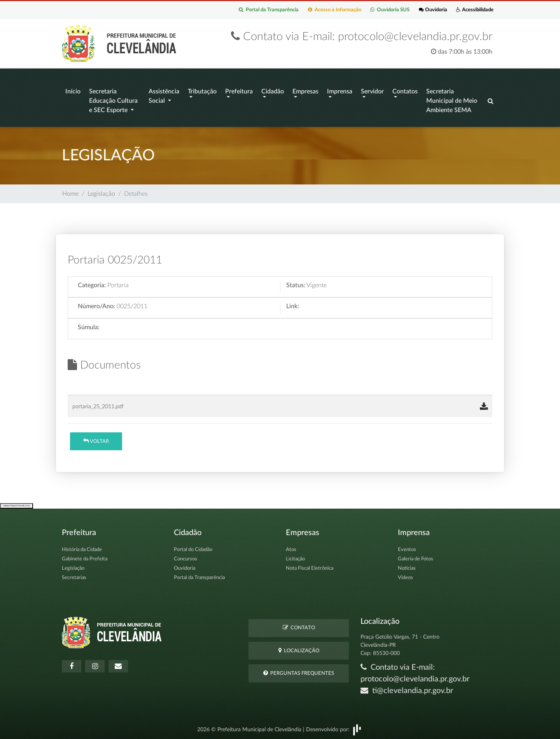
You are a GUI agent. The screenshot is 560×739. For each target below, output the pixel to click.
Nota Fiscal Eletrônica (310, 566)
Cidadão (273, 91)
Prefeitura (239, 91)
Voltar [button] (96, 439)
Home (70, 191)
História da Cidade (82, 547)
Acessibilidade (472, 10)
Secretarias (74, 575)
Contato (299, 626)
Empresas (305, 91)
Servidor (372, 91)
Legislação (101, 191)
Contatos (405, 91)
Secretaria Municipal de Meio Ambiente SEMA (452, 100)
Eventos (407, 547)
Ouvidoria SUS (376, 10)
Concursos (185, 557)
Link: (293, 304)
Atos (291, 547)
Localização (299, 648)
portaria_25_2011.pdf (98, 404)
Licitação (295, 557)
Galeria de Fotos (416, 557)
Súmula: (89, 325)
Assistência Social (164, 96)
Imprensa (340, 91)
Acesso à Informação (315, 10)
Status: (296, 283)
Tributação (202, 91)
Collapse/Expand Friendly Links (17, 504)
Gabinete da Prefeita (85, 557)
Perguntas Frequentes (299, 671)
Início (73, 91)
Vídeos (405, 575)
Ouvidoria (424, 10)
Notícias (407, 566)
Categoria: (92, 283)
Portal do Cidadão (193, 547)
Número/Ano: (96, 304)
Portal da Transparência (243, 10)
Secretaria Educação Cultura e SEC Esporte (113, 100)
